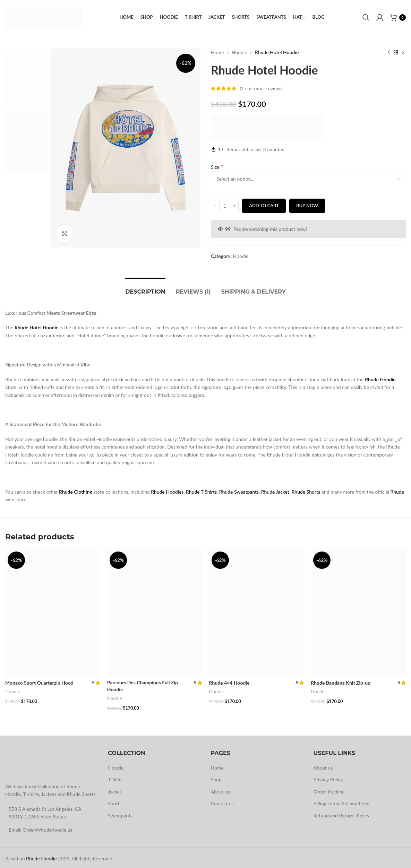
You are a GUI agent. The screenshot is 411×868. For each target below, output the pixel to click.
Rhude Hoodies (167, 492)
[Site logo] (43, 17)
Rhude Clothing (76, 492)
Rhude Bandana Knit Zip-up (341, 683)
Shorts (115, 802)
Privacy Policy (328, 778)
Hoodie (239, 52)
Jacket (114, 789)
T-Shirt (115, 778)
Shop (216, 778)
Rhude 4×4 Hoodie (229, 683)
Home (217, 52)
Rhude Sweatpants (239, 492)
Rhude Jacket (275, 492)
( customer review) (261, 88)
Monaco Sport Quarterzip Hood (39, 683)
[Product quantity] (225, 206)
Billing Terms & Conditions (341, 802)
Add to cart (264, 206)
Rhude (397, 492)
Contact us (222, 802)
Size (217, 167)
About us (221, 789)
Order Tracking (329, 789)
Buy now (307, 206)
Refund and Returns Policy (341, 813)
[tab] (145, 288)
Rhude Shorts (306, 492)
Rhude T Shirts (201, 492)
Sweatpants (120, 813)
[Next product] (402, 52)
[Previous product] (388, 52)
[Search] (366, 17)
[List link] (51, 828)
